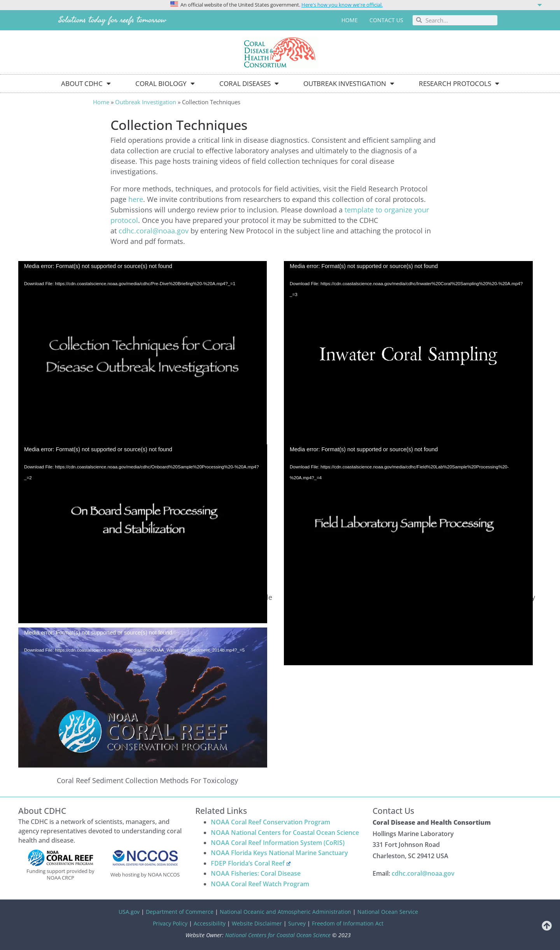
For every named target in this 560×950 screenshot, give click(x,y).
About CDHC (86, 83)
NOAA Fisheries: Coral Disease (256, 873)
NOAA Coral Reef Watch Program (260, 884)
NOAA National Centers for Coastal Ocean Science (285, 833)
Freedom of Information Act (348, 923)
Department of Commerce (180, 912)
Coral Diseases (249, 83)
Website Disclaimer (257, 923)
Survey (297, 923)
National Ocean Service (388, 912)
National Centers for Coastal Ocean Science (278, 935)
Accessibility (210, 923)
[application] (143, 331)
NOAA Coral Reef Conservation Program (270, 822)
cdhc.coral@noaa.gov (154, 231)
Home (350, 20)
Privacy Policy (170, 923)
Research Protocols (459, 83)
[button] (280, 4)
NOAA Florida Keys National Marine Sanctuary (279, 853)
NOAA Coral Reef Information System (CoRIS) (278, 843)
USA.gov (129, 912)
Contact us (386, 20)
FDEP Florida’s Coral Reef (251, 863)
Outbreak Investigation (349, 83)
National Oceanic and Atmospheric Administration (285, 912)
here (136, 199)
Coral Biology (165, 83)
